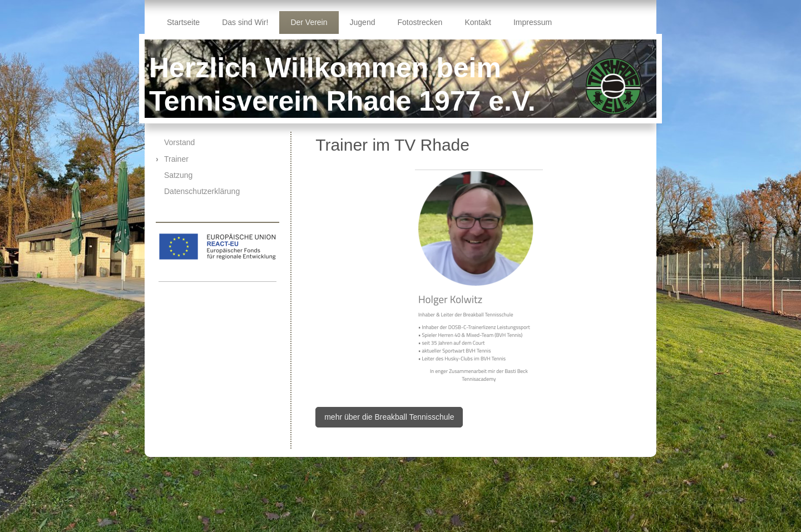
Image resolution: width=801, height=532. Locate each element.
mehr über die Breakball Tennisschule (389, 417)
